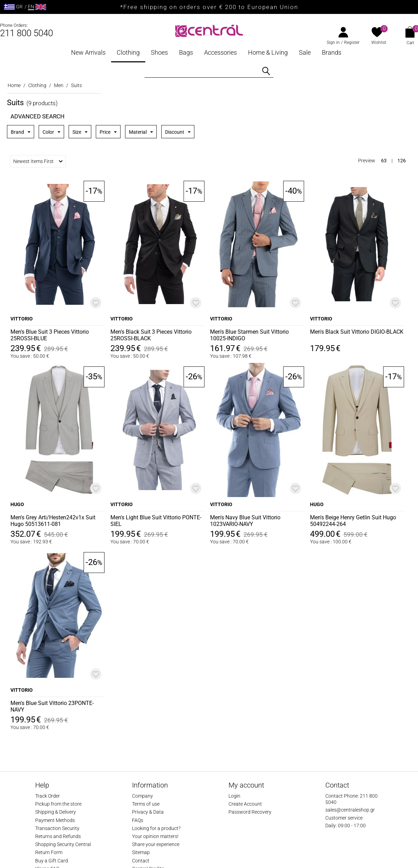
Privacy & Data (148, 812)
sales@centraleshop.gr (350, 810)
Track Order (48, 796)
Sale (305, 52)
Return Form (49, 852)
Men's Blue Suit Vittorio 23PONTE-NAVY (52, 706)
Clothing (128, 52)
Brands (332, 52)
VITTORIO (22, 319)
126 (402, 161)
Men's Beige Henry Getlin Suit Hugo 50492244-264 (353, 521)
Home (14, 85)
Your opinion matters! (155, 836)
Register (352, 42)
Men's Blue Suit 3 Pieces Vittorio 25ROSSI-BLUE (50, 335)
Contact (141, 861)
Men (59, 85)
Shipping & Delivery (56, 812)
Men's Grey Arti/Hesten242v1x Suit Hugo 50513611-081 (53, 521)
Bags (186, 52)
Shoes (159, 52)
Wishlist (379, 42)
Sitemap (141, 852)
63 (384, 161)
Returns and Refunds (58, 836)
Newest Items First (38, 161)
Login (234, 796)
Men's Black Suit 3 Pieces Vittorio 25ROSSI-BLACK (151, 335)
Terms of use (146, 804)
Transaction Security (57, 828)
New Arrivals (88, 52)
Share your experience (156, 844)
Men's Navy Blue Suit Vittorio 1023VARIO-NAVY (245, 521)
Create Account (245, 804)
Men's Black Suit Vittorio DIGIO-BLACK (357, 332)
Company (142, 796)
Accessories (220, 52)
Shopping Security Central (63, 844)
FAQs (138, 820)
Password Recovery (250, 812)
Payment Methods (55, 820)
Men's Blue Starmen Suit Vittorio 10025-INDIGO (249, 335)
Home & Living (268, 52)
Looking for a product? (156, 828)
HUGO (17, 504)
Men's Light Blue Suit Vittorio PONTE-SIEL (156, 521)
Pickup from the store (58, 804)
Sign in (333, 42)
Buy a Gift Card (52, 861)
